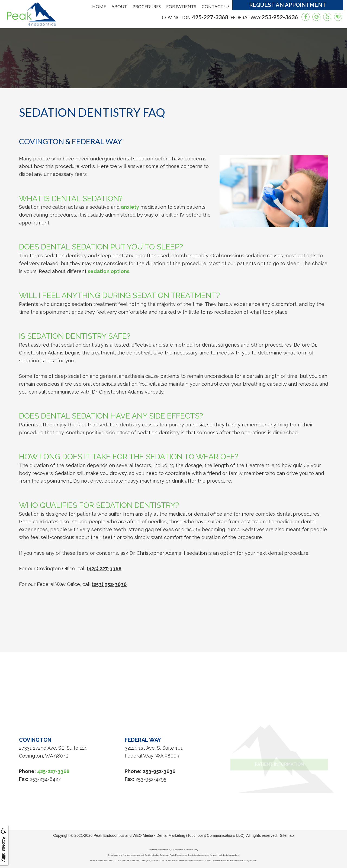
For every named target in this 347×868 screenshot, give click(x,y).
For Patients (181, 6)
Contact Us (216, 6)
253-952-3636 (264, 17)
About (119, 6)
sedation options (109, 271)
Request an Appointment (288, 5)
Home (99, 6)
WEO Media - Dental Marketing (159, 835)
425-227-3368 (195, 17)
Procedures (147, 6)
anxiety (130, 207)
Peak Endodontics (109, 835)
